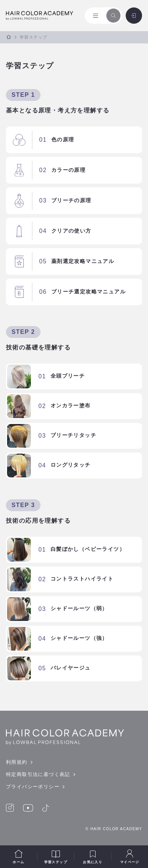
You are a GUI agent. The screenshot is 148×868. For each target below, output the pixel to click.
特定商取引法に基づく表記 (38, 774)
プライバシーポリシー (33, 787)
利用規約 (17, 762)
